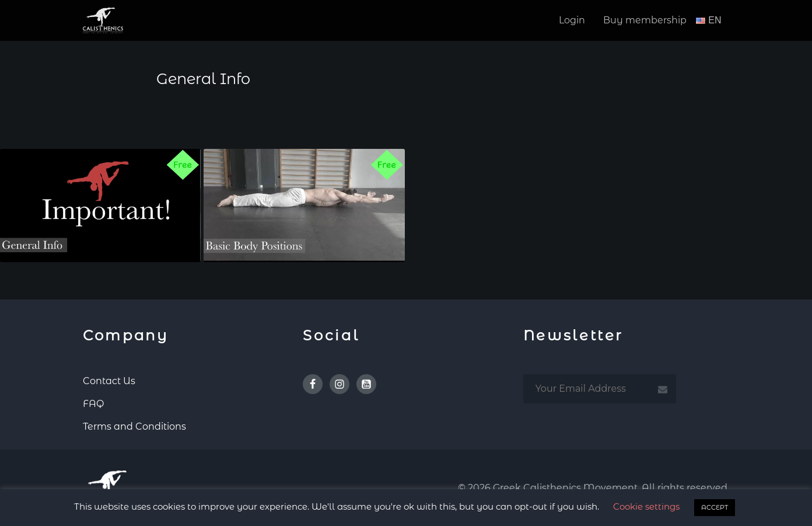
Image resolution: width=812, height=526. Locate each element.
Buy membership (645, 20)
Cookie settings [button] (646, 506)
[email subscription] (600, 389)
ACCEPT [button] (715, 507)
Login (572, 20)
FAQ (93, 404)
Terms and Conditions (134, 426)
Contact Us (109, 381)
